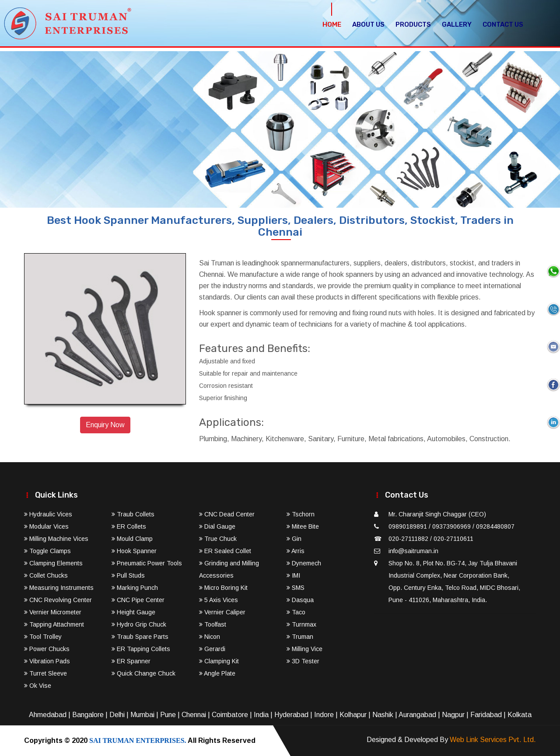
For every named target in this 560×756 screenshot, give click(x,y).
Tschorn (301, 514)
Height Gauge (133, 612)
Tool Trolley (43, 637)
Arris (296, 551)
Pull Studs (128, 575)
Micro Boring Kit (223, 588)
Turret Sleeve (45, 673)
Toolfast (213, 624)
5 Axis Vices (219, 600)
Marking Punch (135, 588)
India (261, 715)
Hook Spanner (134, 551)
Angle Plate (217, 673)
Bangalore (88, 715)
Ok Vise (38, 686)
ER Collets (129, 526)
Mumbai (142, 715)
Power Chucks (47, 649)
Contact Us (503, 24)
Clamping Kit (219, 661)
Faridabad (486, 715)
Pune (168, 715)
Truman (300, 637)
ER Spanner (131, 661)
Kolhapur (353, 715)
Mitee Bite (303, 526)
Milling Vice (304, 649)
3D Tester (303, 661)
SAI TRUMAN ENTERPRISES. (138, 740)
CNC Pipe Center (138, 600)
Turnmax (301, 624)
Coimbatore (230, 715)
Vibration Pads (47, 661)
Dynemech (304, 563)
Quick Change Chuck (143, 673)
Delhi (117, 715)
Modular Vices (46, 526)
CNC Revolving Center (58, 600)
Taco (296, 612)
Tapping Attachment (54, 624)
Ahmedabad (48, 715)
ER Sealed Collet (225, 551)
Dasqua (300, 600)
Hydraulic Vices (48, 514)
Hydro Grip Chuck (139, 624)
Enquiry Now (105, 425)
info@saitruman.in (413, 551)
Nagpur (453, 715)
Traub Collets (133, 514)
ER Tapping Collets (141, 649)
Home (332, 24)
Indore (324, 715)
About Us (368, 24)
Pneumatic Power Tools (147, 563)
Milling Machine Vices (56, 539)
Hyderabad (291, 715)
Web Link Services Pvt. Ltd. (493, 740)
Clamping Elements (53, 563)
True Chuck (218, 539)
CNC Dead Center (227, 514)
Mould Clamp (132, 539)
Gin (294, 539)
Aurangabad (417, 715)
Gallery (457, 24)
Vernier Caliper (222, 612)
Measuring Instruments (59, 588)
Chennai (194, 715)
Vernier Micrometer (53, 612)
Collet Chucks (46, 575)
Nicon (210, 637)
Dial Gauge (217, 526)
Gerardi (212, 649)
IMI (293, 575)
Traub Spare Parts (140, 637)
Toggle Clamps (47, 551)
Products (413, 24)
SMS (296, 588)
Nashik (383, 715)
